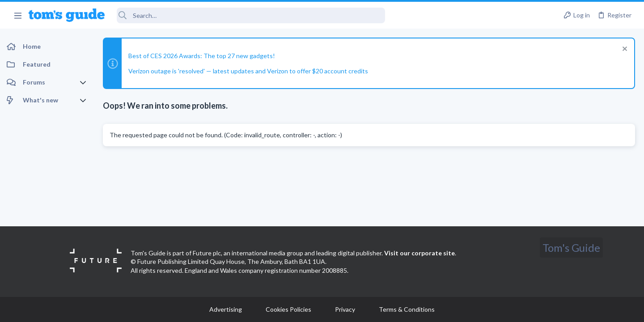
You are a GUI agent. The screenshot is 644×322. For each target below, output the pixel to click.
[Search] (251, 15)
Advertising (226, 309)
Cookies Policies (288, 309)
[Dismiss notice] (624, 50)
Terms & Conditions (407, 309)
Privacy (345, 309)
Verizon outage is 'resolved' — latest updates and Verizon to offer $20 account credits (248, 71)
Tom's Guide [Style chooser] (571, 248)
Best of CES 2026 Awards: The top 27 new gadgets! (202, 56)
